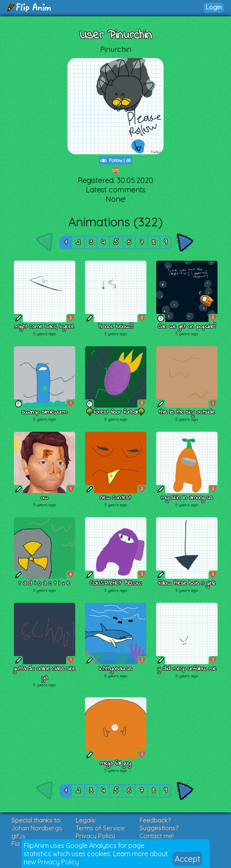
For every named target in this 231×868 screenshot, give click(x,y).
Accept (187, 859)
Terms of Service (100, 828)
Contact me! (157, 836)
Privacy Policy (58, 862)
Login (214, 7)
